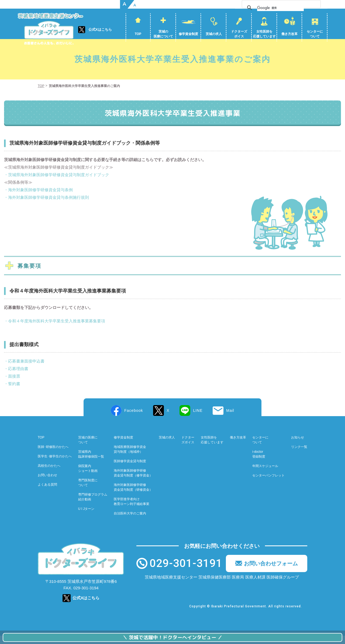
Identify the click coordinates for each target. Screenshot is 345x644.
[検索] (293, 8)
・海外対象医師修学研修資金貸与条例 (38, 198)
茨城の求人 (214, 34)
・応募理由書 (16, 377)
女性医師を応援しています (264, 34)
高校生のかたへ (49, 474)
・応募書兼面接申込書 (24, 369)
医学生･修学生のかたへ (55, 465)
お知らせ (298, 446)
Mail (230, 419)
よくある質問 (47, 493)
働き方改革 (289, 34)
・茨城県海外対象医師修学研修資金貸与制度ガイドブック (57, 183)
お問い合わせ (47, 483)
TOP (138, 34)
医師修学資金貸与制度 (130, 469)
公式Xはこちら (100, 29)
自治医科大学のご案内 (130, 522)
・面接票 (12, 384)
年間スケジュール (265, 474)
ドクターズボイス (239, 34)
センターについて (315, 34)
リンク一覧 (299, 455)
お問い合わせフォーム (271, 572)
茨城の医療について (163, 34)
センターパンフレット (268, 484)
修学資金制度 (188, 34)
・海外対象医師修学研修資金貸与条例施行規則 (46, 206)
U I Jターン (86, 517)
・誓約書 (12, 392)
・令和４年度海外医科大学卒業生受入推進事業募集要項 (55, 329)
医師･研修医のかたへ (53, 455)
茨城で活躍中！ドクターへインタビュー (172, 637)
